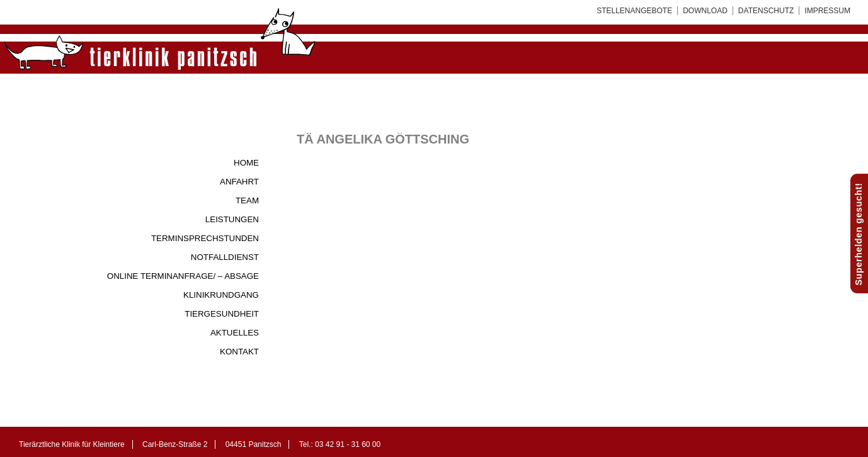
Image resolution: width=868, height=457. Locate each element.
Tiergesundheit (222, 314)
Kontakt (239, 352)
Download (705, 11)
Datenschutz (766, 11)
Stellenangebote (634, 11)
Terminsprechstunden (205, 238)
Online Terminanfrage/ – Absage (183, 276)
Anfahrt (239, 182)
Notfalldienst (225, 257)
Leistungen (232, 219)
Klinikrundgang (221, 295)
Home (246, 163)
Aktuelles (235, 333)
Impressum (827, 11)
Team (247, 200)
